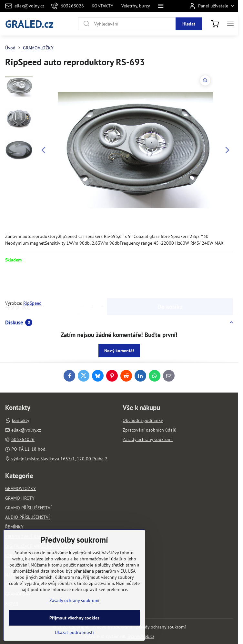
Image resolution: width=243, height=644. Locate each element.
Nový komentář (119, 351)
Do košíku (170, 281)
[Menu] (230, 24)
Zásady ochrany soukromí (161, 627)
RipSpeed (32, 303)
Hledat (189, 24)
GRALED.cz (29, 24)
